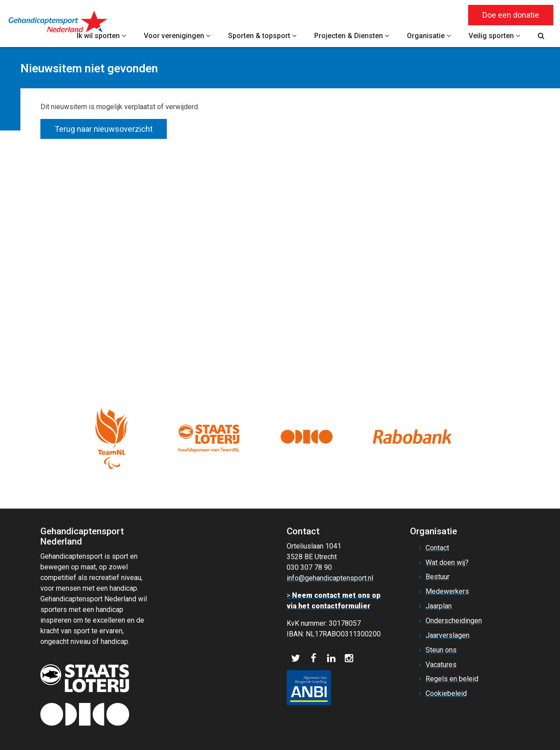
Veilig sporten (494, 36)
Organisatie (429, 36)
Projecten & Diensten (352, 36)
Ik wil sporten (101, 36)
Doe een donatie (511, 15)
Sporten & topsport (262, 36)
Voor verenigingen (177, 36)
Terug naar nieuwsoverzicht (104, 129)
